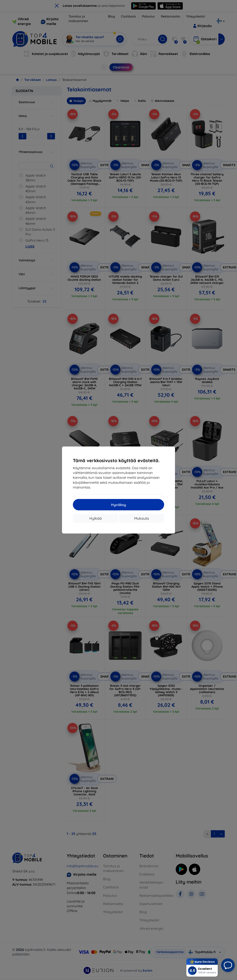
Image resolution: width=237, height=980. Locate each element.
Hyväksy (118, 505)
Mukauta (142, 518)
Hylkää (96, 518)
